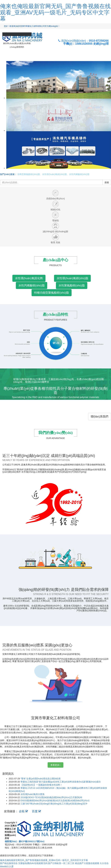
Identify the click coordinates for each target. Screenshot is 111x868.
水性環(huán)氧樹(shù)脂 (72, 278)
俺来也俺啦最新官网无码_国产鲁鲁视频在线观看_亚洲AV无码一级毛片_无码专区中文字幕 (55, 12)
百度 (36, 811)
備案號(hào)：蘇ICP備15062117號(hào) (25, 841)
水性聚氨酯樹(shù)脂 (72, 285)
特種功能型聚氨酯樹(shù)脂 (51, 293)
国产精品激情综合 (9, 863)
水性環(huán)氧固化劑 (29, 278)
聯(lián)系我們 (100, 417)
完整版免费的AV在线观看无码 (33, 863)
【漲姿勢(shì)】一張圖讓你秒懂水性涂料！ (42, 785)
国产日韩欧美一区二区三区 (61, 863)
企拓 (24, 811)
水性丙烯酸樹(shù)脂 (32, 285)
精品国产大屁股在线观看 (87, 863)
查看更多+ (55, 765)
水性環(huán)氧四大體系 (33, 794)
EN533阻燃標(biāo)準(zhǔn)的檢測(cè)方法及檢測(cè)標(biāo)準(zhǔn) (55, 801)
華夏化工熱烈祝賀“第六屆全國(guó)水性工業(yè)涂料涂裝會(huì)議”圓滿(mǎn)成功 (61, 782)
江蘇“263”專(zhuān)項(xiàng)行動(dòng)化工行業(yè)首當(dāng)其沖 (54, 804)
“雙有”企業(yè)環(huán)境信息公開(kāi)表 (41, 779)
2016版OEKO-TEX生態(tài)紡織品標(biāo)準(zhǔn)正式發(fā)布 (51, 797)
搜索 (107, 182)
